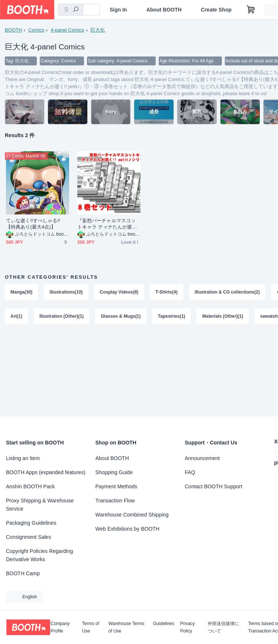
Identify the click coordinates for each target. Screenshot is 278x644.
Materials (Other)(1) (223, 317)
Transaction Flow (115, 501)
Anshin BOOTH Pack (30, 486)
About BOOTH (164, 10)
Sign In (118, 10)
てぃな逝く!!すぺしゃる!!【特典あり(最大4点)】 (33, 224)
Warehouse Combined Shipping (132, 515)
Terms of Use (91, 627)
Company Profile (60, 627)
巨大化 (98, 30)
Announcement (202, 458)
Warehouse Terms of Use (127, 627)
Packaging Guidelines (31, 523)
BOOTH (13, 30)
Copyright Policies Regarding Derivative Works (40, 555)
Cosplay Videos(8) (119, 292)
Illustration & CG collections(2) (227, 292)
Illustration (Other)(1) (62, 317)
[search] (76, 10)
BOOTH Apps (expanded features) (46, 472)
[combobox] (71, 10)
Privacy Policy (188, 627)
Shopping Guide (114, 472)
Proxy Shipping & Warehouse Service (40, 505)
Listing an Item (23, 458)
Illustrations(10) (66, 292)
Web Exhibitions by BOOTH (127, 529)
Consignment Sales (28, 537)
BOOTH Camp (23, 573)
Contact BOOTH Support (214, 486)
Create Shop (216, 10)
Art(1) (16, 317)
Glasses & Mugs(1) (121, 317)
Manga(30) (21, 292)
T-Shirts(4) (167, 292)
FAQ (190, 472)
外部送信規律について (223, 627)
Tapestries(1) (172, 317)
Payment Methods (117, 486)
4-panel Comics (67, 30)
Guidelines (164, 624)
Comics (36, 30)
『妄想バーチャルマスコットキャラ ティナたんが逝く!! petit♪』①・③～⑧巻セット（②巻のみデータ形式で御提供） (109, 224)
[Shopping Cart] (251, 10)
